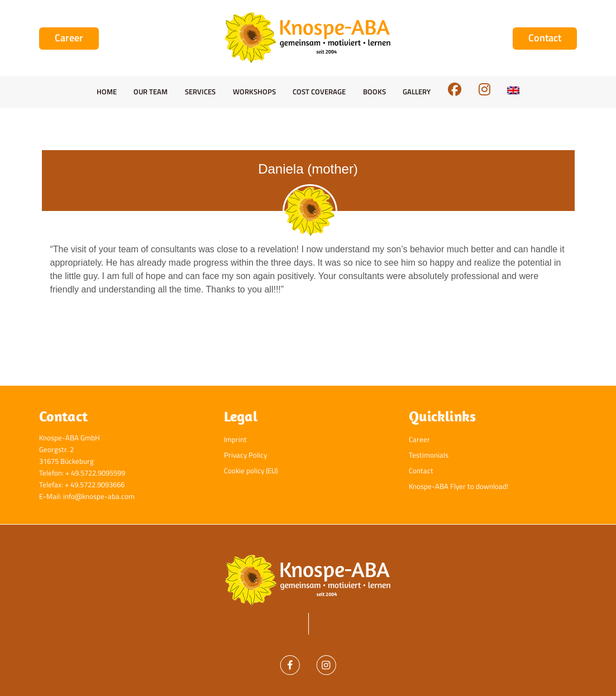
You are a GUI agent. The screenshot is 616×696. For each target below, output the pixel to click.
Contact (421, 471)
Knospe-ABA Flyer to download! (459, 486)
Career (419, 439)
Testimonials (429, 455)
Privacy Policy (245, 455)
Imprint (235, 439)
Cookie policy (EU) (251, 471)
